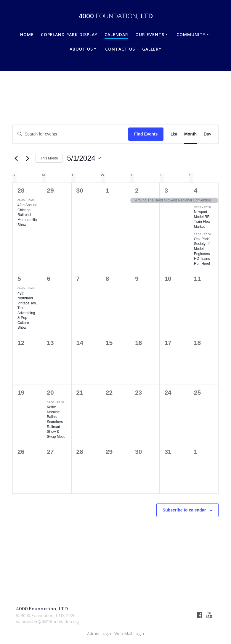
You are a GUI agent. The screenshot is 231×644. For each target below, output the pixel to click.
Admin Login (99, 633)
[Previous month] (16, 158)
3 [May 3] (166, 190)
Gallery (152, 49)
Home (27, 34)
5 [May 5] (19, 279)
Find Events (146, 134)
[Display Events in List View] (174, 134)
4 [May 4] (196, 190)
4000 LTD (116, 16)
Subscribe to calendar (184, 510)
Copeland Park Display (69, 34)
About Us (81, 49)
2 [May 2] (137, 190)
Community (191, 34)
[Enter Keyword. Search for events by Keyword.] (70, 134)
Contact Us (120, 49)
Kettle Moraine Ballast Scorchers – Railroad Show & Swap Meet (56, 422)
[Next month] (28, 158)
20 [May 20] (50, 392)
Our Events (150, 34)
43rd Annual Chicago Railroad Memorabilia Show (27, 215)
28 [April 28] (21, 190)
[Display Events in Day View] (207, 134)
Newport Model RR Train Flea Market (202, 219)
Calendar (116, 34)
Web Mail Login (129, 633)
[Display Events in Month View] (190, 134)
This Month (49, 158)
